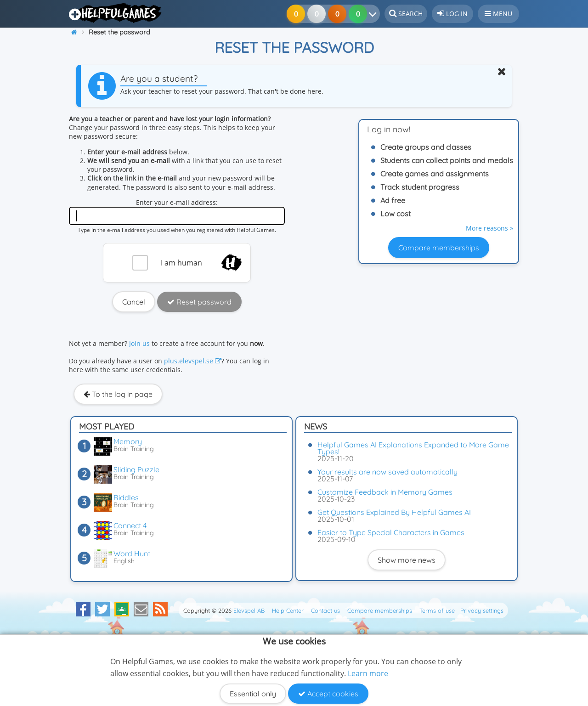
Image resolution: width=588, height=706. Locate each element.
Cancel (134, 302)
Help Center (288, 610)
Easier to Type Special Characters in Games (391, 532)
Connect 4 (130, 525)
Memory (128, 441)
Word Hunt (132, 554)
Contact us (325, 610)
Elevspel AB (249, 610)
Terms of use (437, 610)
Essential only (253, 694)
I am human (181, 263)
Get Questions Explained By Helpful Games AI (394, 512)
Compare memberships (439, 248)
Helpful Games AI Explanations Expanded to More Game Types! (413, 448)
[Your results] (375, 14)
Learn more (368, 673)
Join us (139, 343)
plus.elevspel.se (193, 361)
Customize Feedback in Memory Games (385, 492)
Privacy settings (482, 610)
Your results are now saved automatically (387, 472)
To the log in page (118, 394)
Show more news (407, 560)
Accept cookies (328, 694)
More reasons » (489, 228)
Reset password (199, 302)
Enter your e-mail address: (177, 202)
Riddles (126, 497)
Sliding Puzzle (136, 469)
